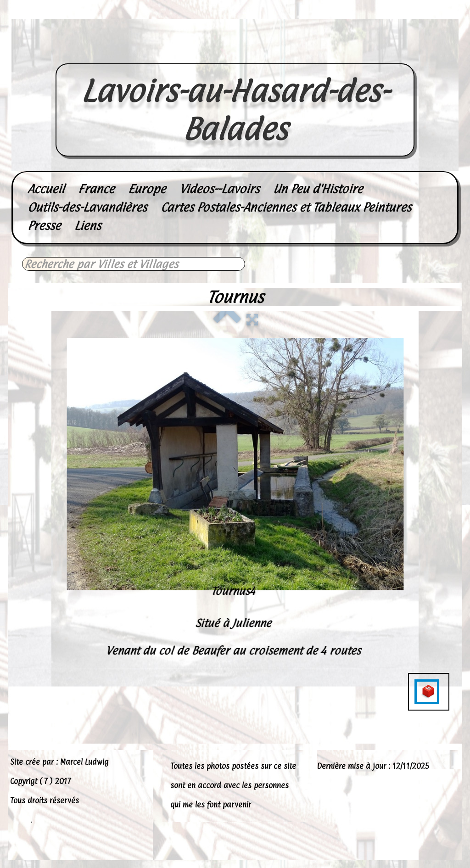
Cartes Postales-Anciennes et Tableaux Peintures (286, 207)
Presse (44, 226)
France (96, 189)
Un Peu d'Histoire (318, 189)
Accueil (46, 189)
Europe (147, 189)
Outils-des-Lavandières (87, 207)
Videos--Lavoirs (219, 189)
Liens (88, 226)
